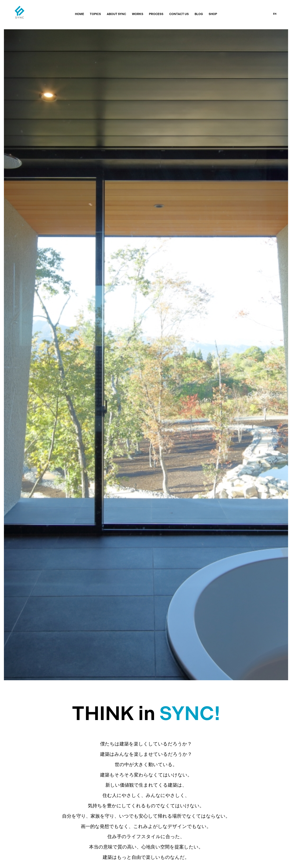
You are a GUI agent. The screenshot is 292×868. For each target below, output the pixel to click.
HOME (80, 14)
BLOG (199, 14)
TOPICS (95, 14)
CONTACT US (179, 14)
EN (275, 14)
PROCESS (156, 14)
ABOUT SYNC (116, 14)
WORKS (138, 14)
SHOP (213, 14)
